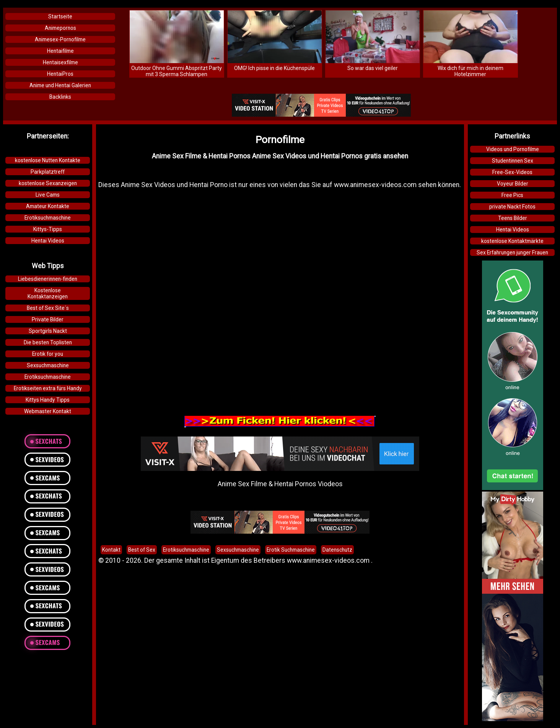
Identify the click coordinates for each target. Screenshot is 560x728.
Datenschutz (337, 550)
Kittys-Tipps (48, 229)
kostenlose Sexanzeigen (48, 183)
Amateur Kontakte (48, 206)
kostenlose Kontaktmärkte (512, 241)
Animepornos (60, 28)
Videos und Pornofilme (513, 149)
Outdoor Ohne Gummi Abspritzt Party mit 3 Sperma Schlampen (177, 71)
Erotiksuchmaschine (48, 218)
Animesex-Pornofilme (60, 39)
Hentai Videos (48, 241)
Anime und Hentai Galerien (60, 85)
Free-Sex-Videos (512, 172)
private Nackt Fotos (512, 207)
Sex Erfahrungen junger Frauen (512, 252)
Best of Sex (142, 550)
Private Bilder (48, 319)
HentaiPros (60, 74)
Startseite (60, 16)
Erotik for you (48, 354)
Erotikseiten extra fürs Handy (48, 388)
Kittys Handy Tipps (48, 400)
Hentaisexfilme (60, 62)
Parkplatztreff (48, 172)
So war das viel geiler (373, 68)
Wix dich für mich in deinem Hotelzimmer (470, 71)
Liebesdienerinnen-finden (48, 279)
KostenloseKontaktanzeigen (48, 293)
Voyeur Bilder (513, 184)
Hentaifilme (60, 51)
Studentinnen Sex (513, 161)
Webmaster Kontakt (48, 411)
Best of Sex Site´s (48, 308)
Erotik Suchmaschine (291, 550)
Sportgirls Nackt (48, 331)
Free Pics (512, 195)
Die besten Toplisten (48, 342)
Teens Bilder (513, 218)
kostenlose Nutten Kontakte (48, 160)
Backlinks (60, 97)
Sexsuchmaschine (48, 365)
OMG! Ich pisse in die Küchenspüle (274, 68)
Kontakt (111, 550)
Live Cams (48, 195)
